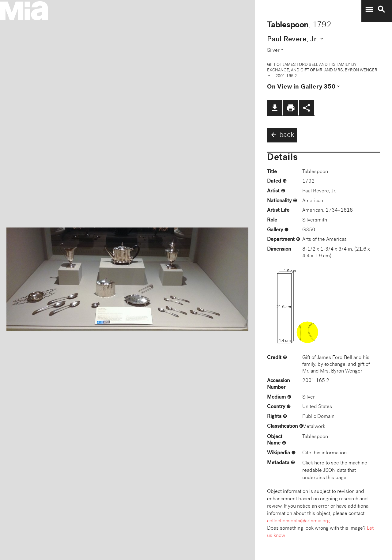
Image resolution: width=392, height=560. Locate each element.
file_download (275, 108)
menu (369, 9)
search (381, 9)
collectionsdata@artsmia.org (298, 521)
